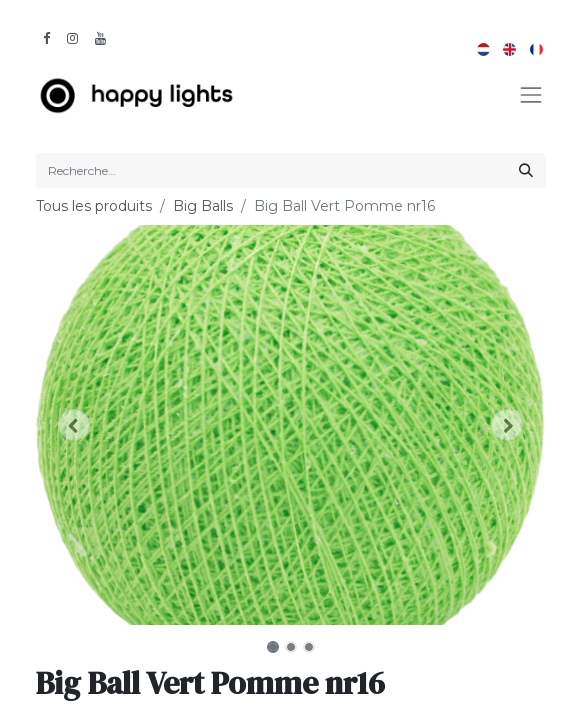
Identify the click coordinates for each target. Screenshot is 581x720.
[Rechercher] (526, 170)
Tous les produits (94, 206)
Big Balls (203, 206)
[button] (74, 425)
